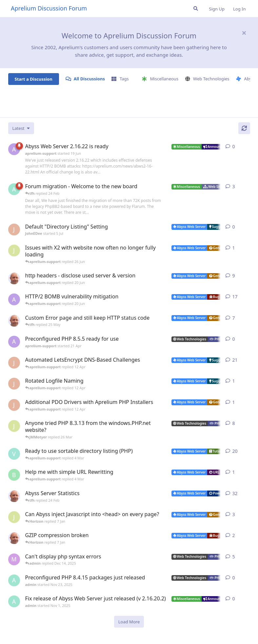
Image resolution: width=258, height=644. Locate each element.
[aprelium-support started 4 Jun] (14, 299)
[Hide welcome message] (244, 33)
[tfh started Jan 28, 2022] (14, 496)
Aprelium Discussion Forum (49, 8)
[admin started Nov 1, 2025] (14, 601)
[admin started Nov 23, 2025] (14, 580)
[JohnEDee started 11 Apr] (14, 384)
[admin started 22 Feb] (14, 189)
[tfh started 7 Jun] (14, 278)
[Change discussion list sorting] (21, 128)
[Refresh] (244, 128)
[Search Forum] (196, 9)
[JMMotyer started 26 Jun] (14, 251)
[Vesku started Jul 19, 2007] (14, 454)
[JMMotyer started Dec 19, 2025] (14, 517)
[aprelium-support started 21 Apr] (14, 342)
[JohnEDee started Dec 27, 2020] (14, 363)
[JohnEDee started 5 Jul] (14, 230)
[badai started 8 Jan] (14, 475)
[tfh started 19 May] (14, 321)
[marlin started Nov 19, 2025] (14, 559)
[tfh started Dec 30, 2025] (14, 538)
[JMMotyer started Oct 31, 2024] (14, 426)
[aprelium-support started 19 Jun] (14, 149)
